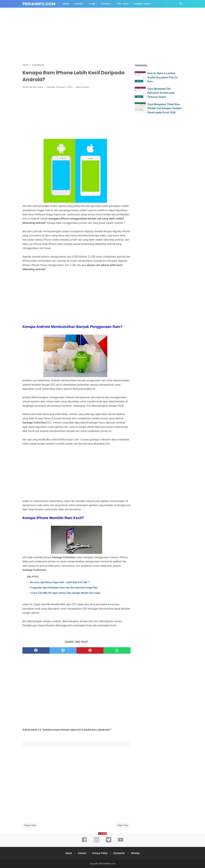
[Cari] (181, 5)
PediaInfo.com (39, 4)
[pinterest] (90, 650)
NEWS (66, 4)
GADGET (79, 4)
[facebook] (36, 650)
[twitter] (63, 650)
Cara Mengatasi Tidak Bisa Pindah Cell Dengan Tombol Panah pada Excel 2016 (164, 108)
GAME (92, 4)
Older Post (123, 825)
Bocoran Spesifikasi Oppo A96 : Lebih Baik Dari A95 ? (60, 582)
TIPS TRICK (123, 4)
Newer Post (30, 825)
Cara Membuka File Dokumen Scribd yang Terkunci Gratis (161, 93)
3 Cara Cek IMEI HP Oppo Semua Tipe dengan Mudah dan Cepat (65, 593)
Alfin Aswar (38, 87)
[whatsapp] (117, 650)
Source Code (142, 4)
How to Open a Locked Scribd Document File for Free (163, 77)
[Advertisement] (102, 36)
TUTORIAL (106, 4)
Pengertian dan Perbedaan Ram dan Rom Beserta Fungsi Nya (64, 588)
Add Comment (82, 87)
